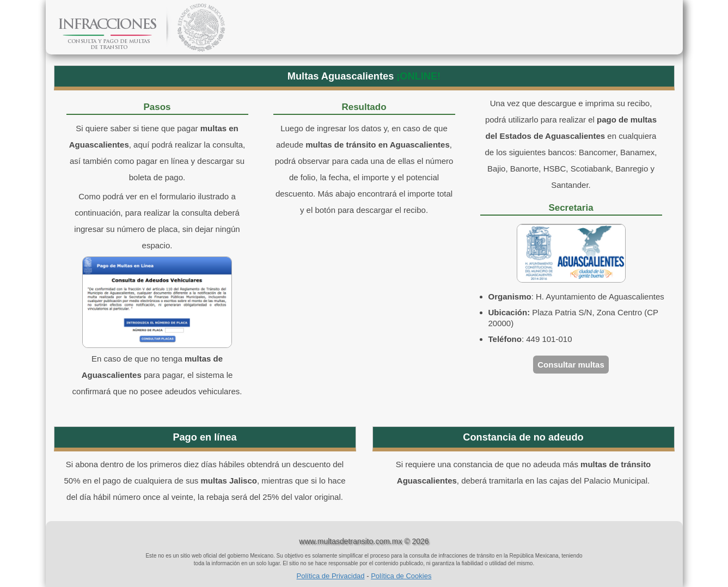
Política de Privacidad (331, 576)
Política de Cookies (401, 576)
